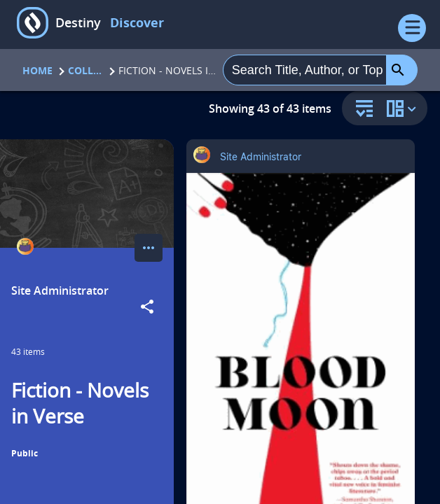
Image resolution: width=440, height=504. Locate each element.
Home (37, 70)
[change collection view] (404, 108)
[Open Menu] (412, 28)
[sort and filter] (361, 110)
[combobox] (305, 70)
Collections (85, 70)
